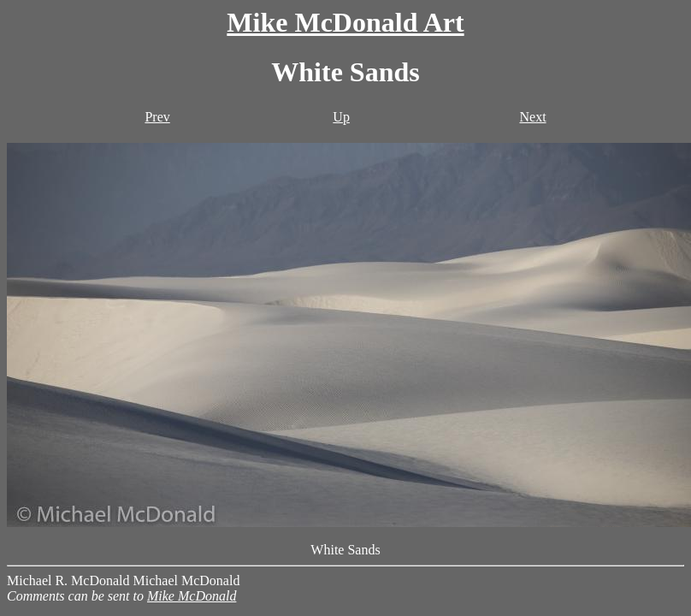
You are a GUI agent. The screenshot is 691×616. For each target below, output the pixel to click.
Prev (157, 117)
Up (341, 117)
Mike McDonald (192, 596)
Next (532, 117)
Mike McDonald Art (345, 22)
